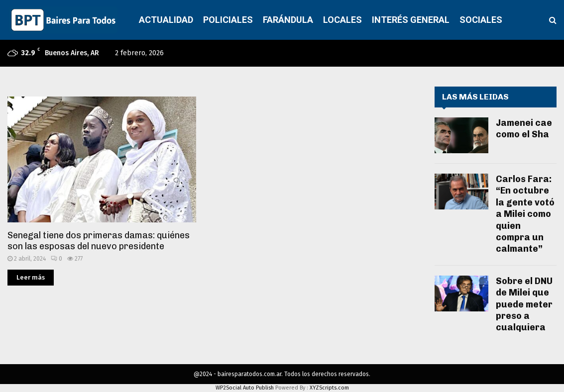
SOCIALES (481, 20)
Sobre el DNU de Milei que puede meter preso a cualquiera (524, 304)
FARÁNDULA (288, 20)
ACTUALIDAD (166, 20)
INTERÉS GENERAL (411, 20)
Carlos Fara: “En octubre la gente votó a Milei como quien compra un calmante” (525, 214)
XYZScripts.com (329, 388)
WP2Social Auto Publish (245, 388)
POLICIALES (228, 20)
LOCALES (342, 20)
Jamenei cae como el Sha (524, 129)
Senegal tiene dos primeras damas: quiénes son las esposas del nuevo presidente (99, 241)
